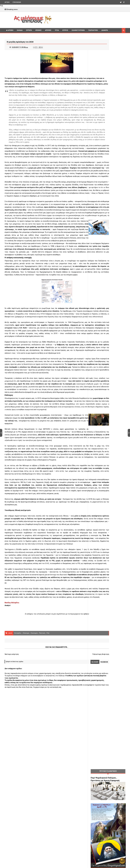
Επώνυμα (26, 758)
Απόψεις (48, 30)
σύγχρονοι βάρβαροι (12, 231)
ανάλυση (30, 671)
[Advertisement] (89, 20)
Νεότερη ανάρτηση (12, 779)
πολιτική (42, 758)
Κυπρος (65, 30)
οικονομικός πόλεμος (55, 200)
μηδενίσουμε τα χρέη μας (75, 256)
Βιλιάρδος (18, 758)
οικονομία (34, 758)
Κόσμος (38, 30)
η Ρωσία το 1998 (69, 295)
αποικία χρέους (79, 719)
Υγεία (57, 30)
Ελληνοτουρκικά (78, 30)
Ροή (48, 758)
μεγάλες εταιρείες (34, 399)
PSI (19, 259)
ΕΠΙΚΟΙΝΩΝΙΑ (17, 2)
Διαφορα (105, 30)
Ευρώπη (29, 30)
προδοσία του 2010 (12, 256)
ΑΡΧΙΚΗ (7, 2)
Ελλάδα (20, 30)
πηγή (73, 579)
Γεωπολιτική (93, 30)
